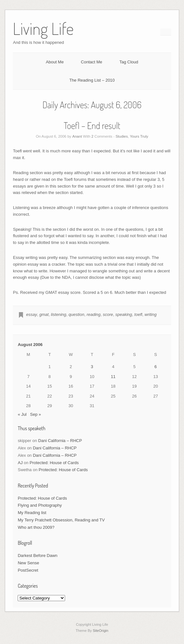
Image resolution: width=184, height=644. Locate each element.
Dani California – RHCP (60, 441)
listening (59, 314)
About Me (55, 62)
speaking (124, 314)
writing (151, 314)
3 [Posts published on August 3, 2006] (92, 367)
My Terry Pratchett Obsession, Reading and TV (61, 520)
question (76, 314)
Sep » (36, 414)
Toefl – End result (92, 125)
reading (93, 314)
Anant (77, 136)
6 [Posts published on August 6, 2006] (156, 367)
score (108, 314)
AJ (20, 463)
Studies (121, 136)
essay (31, 314)
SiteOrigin (100, 631)
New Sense (28, 563)
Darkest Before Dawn (38, 555)
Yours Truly (139, 136)
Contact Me (91, 62)
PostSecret (28, 570)
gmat (44, 314)
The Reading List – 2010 (92, 80)
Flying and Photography (40, 505)
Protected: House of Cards (54, 463)
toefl (138, 314)
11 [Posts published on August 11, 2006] (113, 377)
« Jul (22, 414)
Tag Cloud (129, 62)
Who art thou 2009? (36, 527)
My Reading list (32, 513)
